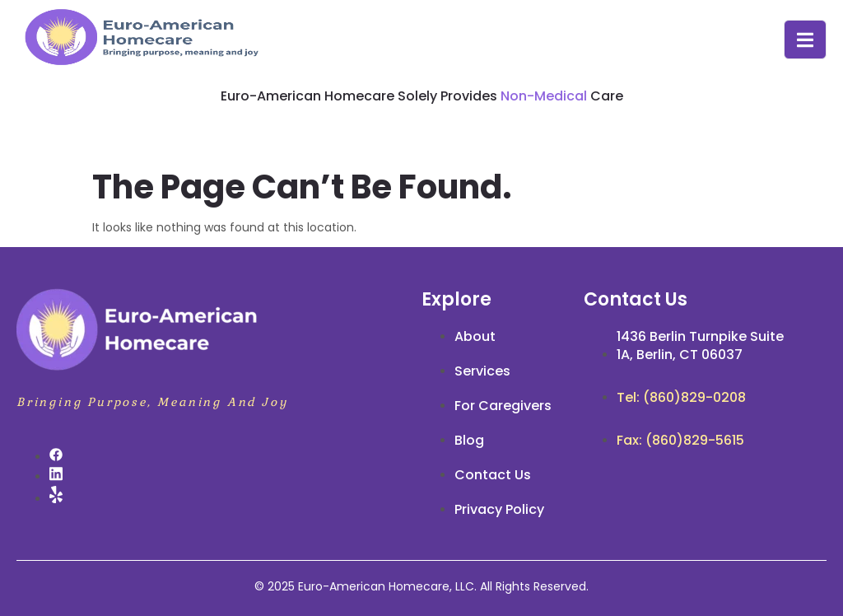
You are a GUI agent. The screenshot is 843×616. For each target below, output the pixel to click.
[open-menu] (805, 40)
